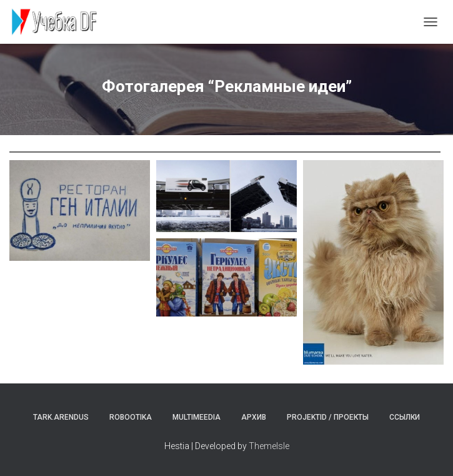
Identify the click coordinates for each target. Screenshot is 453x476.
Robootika (131, 417)
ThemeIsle (269, 446)
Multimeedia (197, 417)
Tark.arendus (61, 417)
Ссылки (405, 417)
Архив (254, 417)
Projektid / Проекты (328, 417)
